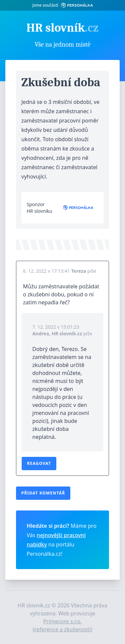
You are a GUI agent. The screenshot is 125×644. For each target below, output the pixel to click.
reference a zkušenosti (62, 629)
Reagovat (39, 463)
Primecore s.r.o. (63, 621)
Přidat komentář (43, 493)
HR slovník (62, 28)
